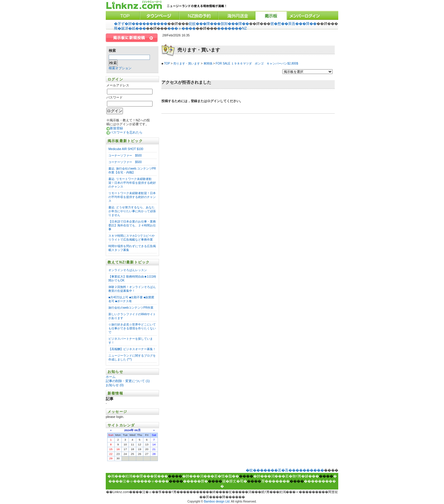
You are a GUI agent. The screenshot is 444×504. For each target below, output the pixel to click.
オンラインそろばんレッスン (128, 270)
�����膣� (195, 481)
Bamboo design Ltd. (217, 501)
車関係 (208, 63)
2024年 (129, 430)
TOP (167, 63)
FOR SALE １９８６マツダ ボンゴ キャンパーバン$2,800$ (257, 63)
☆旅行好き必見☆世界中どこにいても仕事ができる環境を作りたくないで (132, 328)
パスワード (114, 97)
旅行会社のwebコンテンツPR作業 (131, 308)
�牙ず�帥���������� (141, 24)
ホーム (111, 377)
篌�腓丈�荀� (235, 481)
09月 (138, 430)
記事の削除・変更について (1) (128, 381)
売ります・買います (187, 63)
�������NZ (232, 28)
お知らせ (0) (115, 385)
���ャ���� (182, 28)
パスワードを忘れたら (126, 132)
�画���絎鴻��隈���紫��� (138, 476)
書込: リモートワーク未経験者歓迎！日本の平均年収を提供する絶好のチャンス (132, 183)
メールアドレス (118, 85)
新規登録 (116, 128)
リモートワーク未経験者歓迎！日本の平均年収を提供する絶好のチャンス (132, 197)
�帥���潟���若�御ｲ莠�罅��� (286, 476)
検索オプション (120, 68)
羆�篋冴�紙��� (130, 28)
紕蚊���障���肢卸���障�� (219, 24)
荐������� (275, 481)
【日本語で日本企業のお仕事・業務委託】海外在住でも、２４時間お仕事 (132, 225)
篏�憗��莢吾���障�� (294, 24)
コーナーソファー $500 (125, 156)
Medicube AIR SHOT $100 (126, 149)
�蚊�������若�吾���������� (285, 470)
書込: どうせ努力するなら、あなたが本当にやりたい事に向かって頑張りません (132, 211)
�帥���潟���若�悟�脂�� (211, 476)
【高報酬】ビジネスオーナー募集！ (132, 349)
